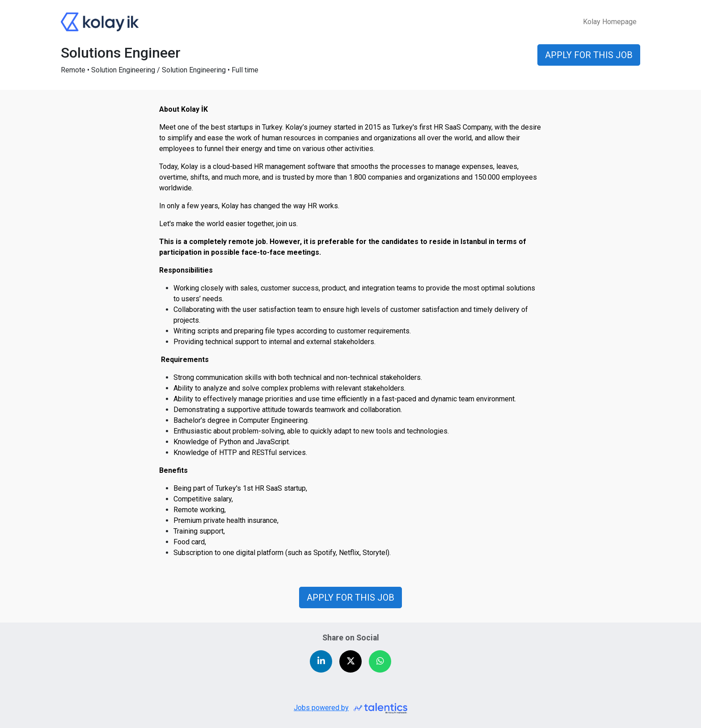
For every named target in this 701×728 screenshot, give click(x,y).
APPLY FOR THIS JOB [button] (589, 55)
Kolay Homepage (610, 22)
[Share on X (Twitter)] (350, 661)
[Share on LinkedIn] (321, 661)
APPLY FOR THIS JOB (350, 598)
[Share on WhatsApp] (380, 661)
